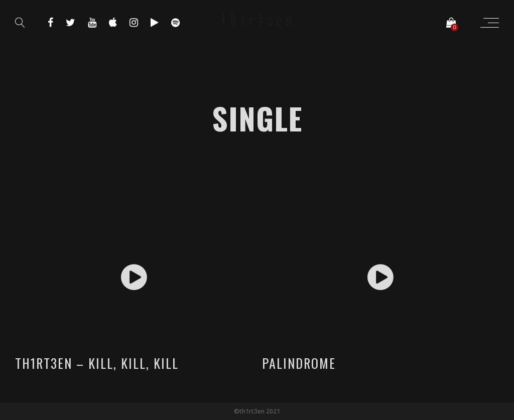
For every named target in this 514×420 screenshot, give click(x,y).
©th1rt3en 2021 (257, 411)
